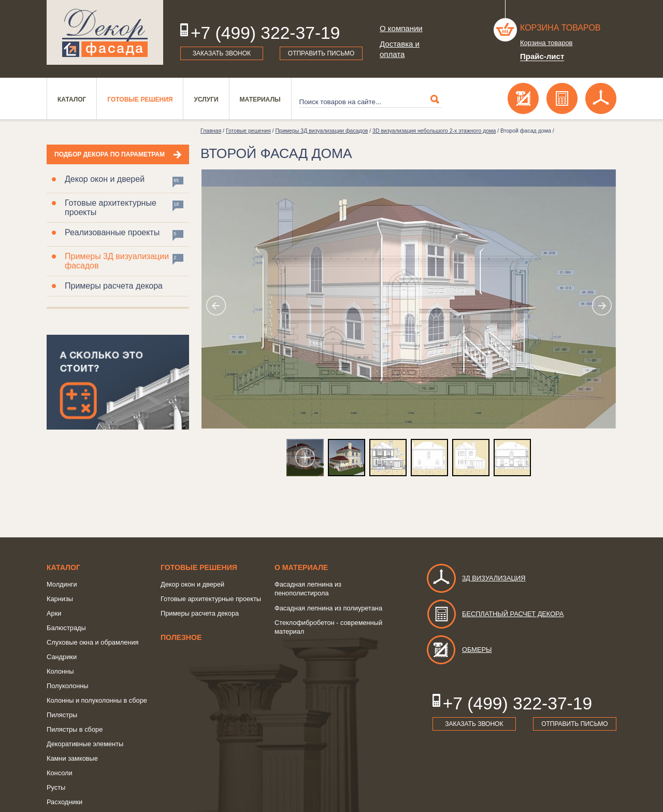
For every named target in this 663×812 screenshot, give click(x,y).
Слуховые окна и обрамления (93, 642)
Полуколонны (68, 686)
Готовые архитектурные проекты (111, 208)
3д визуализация (476, 578)
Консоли (60, 773)
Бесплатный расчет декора (495, 614)
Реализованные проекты (112, 232)
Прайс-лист (542, 56)
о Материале (301, 567)
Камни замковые (72, 758)
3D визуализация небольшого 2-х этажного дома (434, 131)
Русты (56, 787)
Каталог (72, 99)
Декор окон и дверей (105, 179)
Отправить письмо (321, 53)
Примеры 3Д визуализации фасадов (117, 261)
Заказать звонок (222, 53)
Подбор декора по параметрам (110, 154)
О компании (401, 28)
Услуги (206, 99)
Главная (211, 131)
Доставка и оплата (400, 49)
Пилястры (62, 715)
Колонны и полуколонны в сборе (97, 700)
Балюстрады (66, 628)
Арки (54, 613)
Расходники (64, 802)
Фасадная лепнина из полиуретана (328, 608)
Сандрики (62, 657)
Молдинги (62, 584)
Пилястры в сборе (75, 729)
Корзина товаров (560, 28)
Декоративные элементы (85, 744)
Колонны (60, 671)
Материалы (260, 99)
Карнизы (60, 599)
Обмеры (459, 650)
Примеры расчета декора (114, 286)
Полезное (181, 637)
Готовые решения (140, 99)
